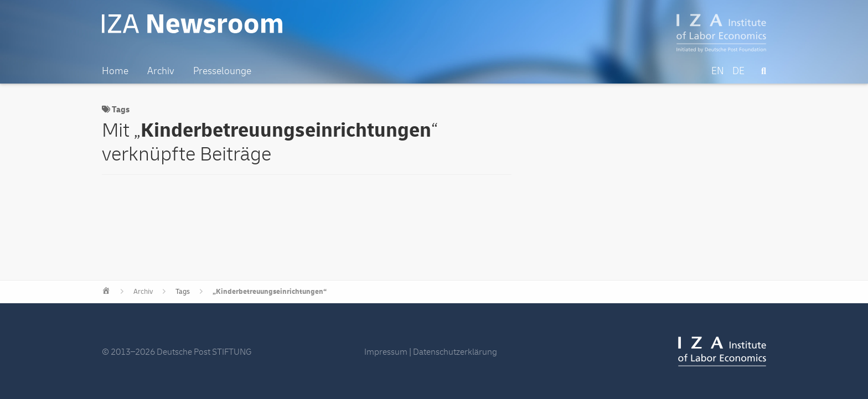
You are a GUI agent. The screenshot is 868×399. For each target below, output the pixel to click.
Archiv (143, 292)
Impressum (386, 352)
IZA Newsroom (192, 24)
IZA (722, 351)
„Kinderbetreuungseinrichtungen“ (270, 292)
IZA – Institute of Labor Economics (722, 33)
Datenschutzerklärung (455, 352)
